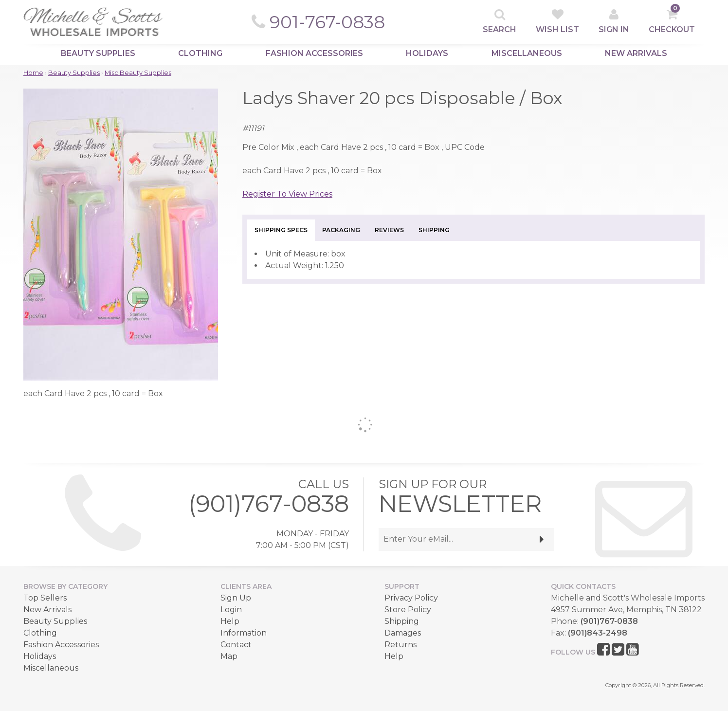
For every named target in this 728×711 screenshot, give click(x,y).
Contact (236, 645)
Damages (403, 633)
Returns (400, 645)
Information (244, 633)
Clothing (200, 53)
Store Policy (408, 610)
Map (229, 656)
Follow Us (573, 652)
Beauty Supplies (98, 53)
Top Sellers (45, 598)
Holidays (427, 53)
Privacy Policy (411, 598)
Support (402, 586)
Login (231, 610)
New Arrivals (636, 53)
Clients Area (246, 586)
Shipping (434, 230)
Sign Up (236, 598)
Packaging (341, 230)
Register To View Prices (287, 194)
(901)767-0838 (269, 504)
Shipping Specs (281, 230)
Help (230, 621)
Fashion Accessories (314, 53)
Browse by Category (65, 586)
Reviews (389, 230)
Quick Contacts (583, 586)
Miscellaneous (527, 53)
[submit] (542, 539)
